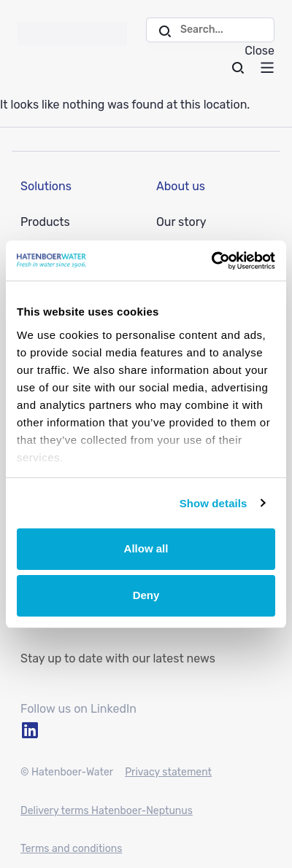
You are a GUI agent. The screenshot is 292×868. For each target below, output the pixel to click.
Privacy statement (168, 772)
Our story (181, 222)
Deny (146, 595)
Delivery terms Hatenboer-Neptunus (107, 811)
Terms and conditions (71, 849)
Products (45, 222)
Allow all (146, 548)
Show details (214, 503)
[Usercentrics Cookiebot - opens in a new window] (211, 261)
